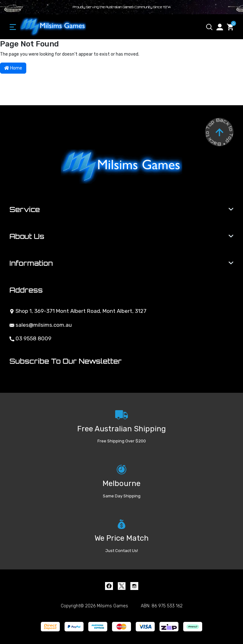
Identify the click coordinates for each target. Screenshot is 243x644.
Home (13, 68)
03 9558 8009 (30, 338)
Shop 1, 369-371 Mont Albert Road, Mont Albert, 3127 (78, 311)
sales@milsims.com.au (41, 325)
